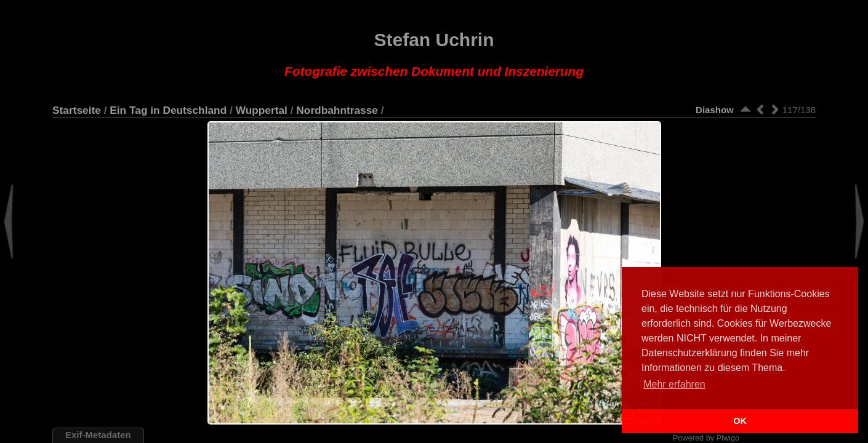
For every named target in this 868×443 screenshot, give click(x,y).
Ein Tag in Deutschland (168, 110)
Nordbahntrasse (337, 110)
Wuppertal (262, 110)
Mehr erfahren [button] (674, 384)
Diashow (715, 110)
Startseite (77, 110)
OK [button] (740, 421)
